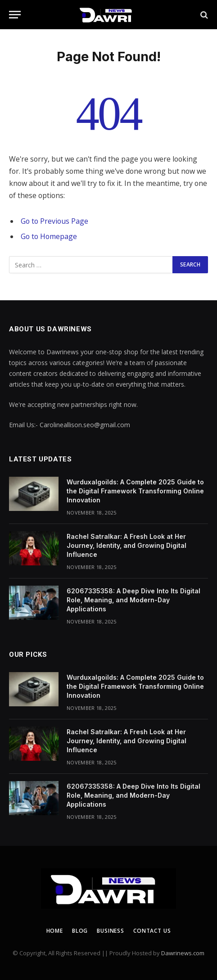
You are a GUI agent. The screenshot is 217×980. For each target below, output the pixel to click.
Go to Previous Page (54, 221)
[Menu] (15, 15)
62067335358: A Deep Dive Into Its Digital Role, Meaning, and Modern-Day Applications (133, 600)
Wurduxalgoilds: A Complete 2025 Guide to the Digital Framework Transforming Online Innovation (135, 491)
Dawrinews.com (183, 953)
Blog (80, 931)
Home (55, 931)
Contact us (152, 931)
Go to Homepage (49, 236)
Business (111, 931)
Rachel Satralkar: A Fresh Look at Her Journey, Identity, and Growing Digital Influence (127, 545)
